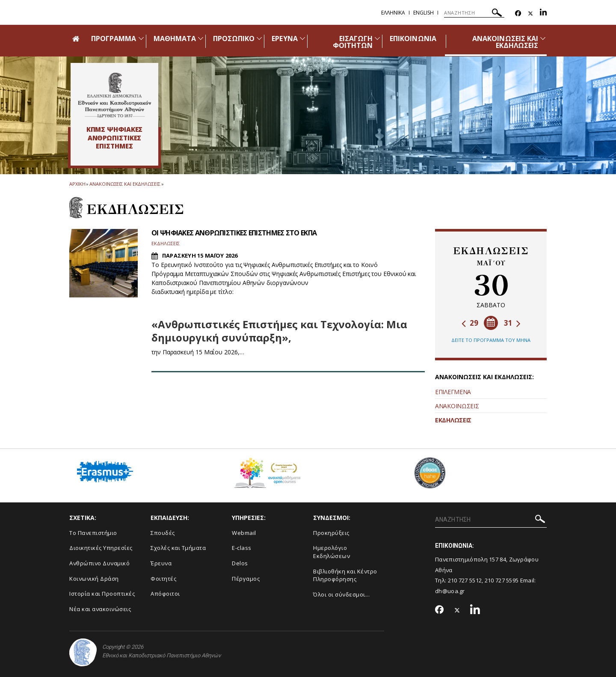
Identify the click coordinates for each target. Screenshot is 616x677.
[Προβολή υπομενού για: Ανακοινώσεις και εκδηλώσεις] (543, 38)
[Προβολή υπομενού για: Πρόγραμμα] (141, 38)
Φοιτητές (163, 579)
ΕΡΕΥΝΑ (284, 39)
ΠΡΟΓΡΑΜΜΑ (114, 39)
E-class (242, 548)
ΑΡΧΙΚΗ (77, 184)
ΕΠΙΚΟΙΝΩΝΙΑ (413, 39)
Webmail (244, 533)
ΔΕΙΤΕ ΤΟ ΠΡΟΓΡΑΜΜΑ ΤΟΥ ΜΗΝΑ (491, 340)
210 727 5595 (502, 580)
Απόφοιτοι (165, 594)
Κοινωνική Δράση (94, 579)
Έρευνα (161, 563)
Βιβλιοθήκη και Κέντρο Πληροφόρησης (345, 575)
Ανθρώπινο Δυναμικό (99, 563)
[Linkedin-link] (543, 13)
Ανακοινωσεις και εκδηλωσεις (125, 184)
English (423, 13)
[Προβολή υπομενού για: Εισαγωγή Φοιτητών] (377, 38)
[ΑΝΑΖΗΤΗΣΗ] (474, 13)
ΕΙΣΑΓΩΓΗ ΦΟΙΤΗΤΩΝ (353, 42)
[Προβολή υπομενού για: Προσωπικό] (259, 38)
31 (512, 323)
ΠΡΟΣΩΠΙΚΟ (234, 39)
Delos (240, 563)
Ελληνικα (393, 13)
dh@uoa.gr (450, 591)
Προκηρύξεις (331, 533)
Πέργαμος (246, 579)
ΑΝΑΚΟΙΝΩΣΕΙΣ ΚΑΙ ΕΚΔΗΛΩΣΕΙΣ (505, 42)
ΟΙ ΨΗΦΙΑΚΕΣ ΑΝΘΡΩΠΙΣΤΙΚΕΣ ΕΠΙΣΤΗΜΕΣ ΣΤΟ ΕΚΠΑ (234, 233)
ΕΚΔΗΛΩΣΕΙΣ (453, 420)
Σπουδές (163, 533)
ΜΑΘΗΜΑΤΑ (175, 39)
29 (470, 323)
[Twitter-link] (530, 13)
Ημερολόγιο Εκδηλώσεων (332, 552)
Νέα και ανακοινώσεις (100, 609)
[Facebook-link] (518, 13)
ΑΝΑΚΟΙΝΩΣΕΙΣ (457, 406)
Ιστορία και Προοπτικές (102, 594)
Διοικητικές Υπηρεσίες (101, 548)
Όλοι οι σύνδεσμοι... (341, 594)
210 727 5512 (465, 580)
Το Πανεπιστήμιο (93, 533)
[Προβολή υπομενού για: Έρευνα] (302, 38)
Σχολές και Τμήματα (178, 548)
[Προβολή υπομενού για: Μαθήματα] (201, 38)
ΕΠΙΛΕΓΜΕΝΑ (453, 392)
